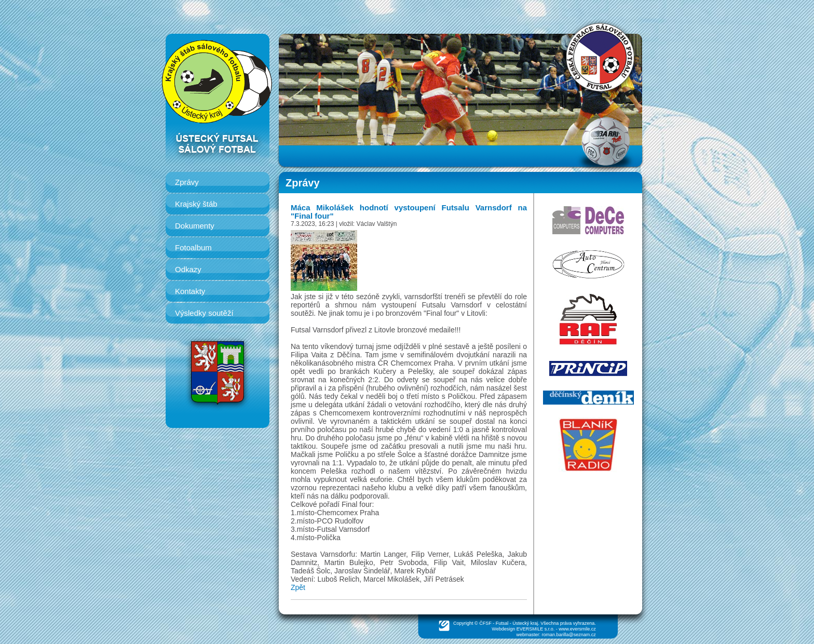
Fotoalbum (193, 247)
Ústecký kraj (525, 623)
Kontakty (190, 291)
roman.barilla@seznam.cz (569, 635)
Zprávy (187, 182)
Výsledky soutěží (204, 313)
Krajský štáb (196, 204)
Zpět (298, 587)
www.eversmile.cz (577, 629)
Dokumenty (195, 226)
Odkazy (188, 269)
